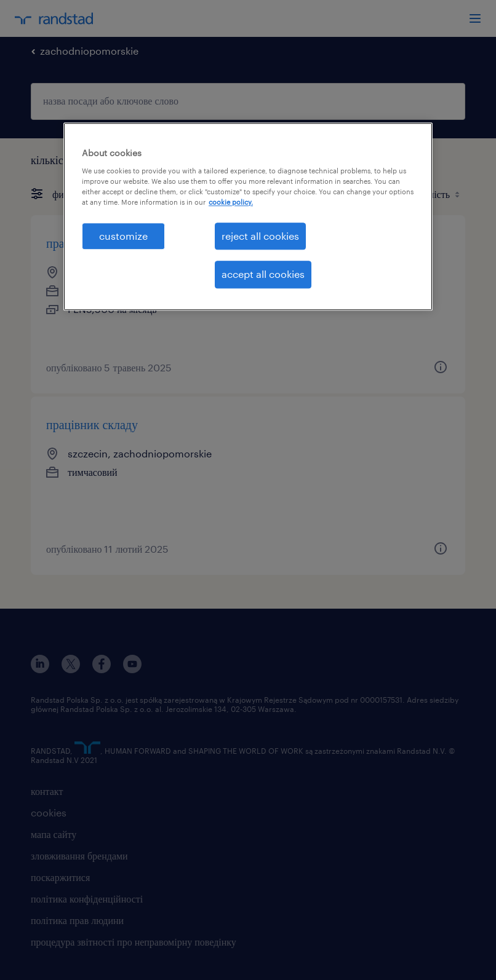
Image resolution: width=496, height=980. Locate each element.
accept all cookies (263, 275)
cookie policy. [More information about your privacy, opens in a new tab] (231, 202)
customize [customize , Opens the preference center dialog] (123, 236)
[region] (248, 216)
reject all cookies (260, 236)
